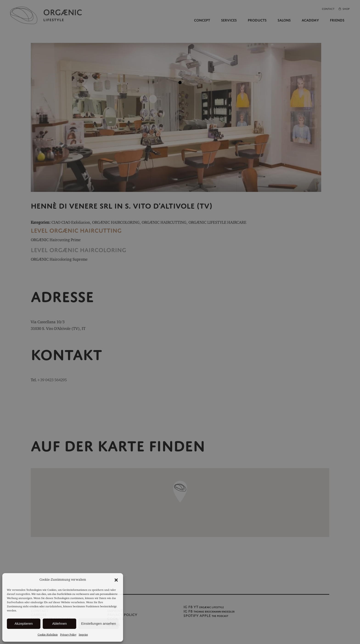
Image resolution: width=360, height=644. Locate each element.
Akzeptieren (24, 623)
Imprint (83, 635)
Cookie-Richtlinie (48, 635)
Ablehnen (59, 623)
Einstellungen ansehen (98, 623)
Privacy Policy (68, 635)
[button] (116, 580)
